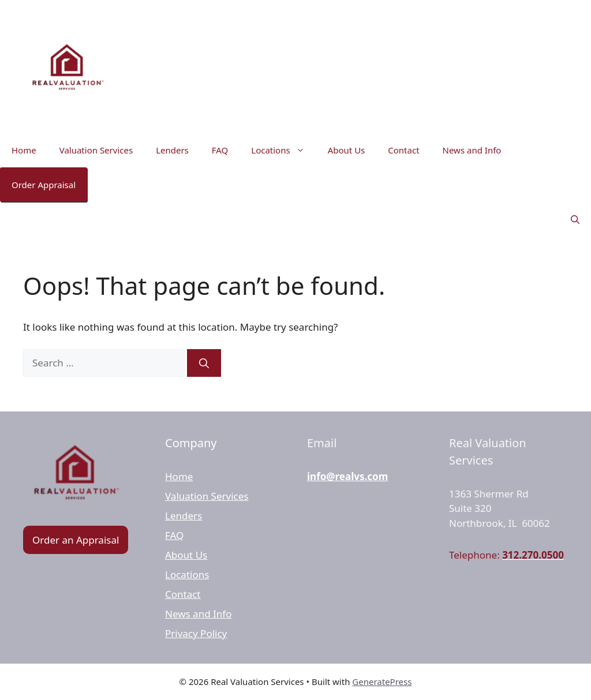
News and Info (472, 150)
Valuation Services (96, 150)
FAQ (220, 150)
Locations (283, 150)
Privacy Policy (196, 633)
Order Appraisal (44, 185)
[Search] (204, 363)
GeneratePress (382, 682)
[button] (575, 219)
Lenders (172, 150)
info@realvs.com (347, 476)
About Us (347, 150)
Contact (403, 150)
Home (24, 150)
